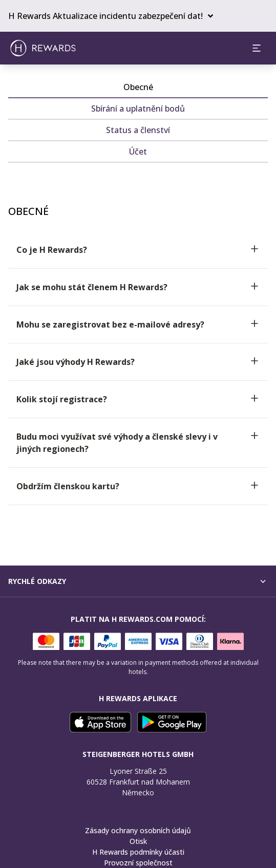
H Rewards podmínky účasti (138, 852)
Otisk (138, 841)
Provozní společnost (138, 863)
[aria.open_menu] (257, 48)
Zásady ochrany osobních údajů (138, 830)
